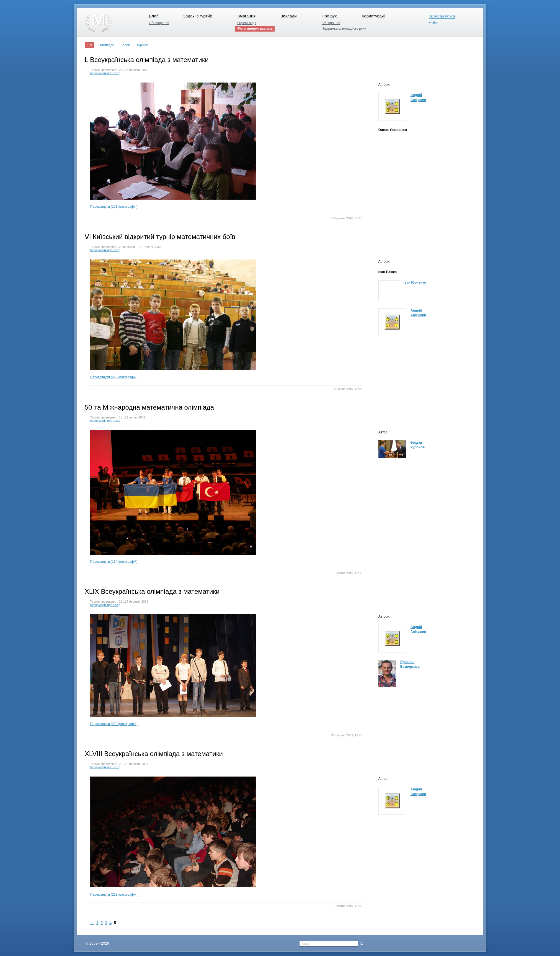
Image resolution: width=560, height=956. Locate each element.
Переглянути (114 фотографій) (173, 497)
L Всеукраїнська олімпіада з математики (147, 60)
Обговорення (159, 23)
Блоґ (153, 16)
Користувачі (373, 16)
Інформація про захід (105, 73)
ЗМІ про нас (331, 23)
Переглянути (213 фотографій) (173, 836)
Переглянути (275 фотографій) (173, 319)
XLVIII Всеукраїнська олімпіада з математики (154, 754)
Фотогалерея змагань (255, 29)
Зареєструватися (442, 16)
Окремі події (247, 23)
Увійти (434, 23)
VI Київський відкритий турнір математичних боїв (160, 237)
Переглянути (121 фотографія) (173, 146)
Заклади (288, 16)
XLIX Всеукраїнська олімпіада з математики (152, 591)
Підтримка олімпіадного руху (344, 29)
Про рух (329, 16)
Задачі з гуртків (198, 16)
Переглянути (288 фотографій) (173, 670)
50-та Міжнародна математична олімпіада (149, 407)
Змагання (246, 16)
